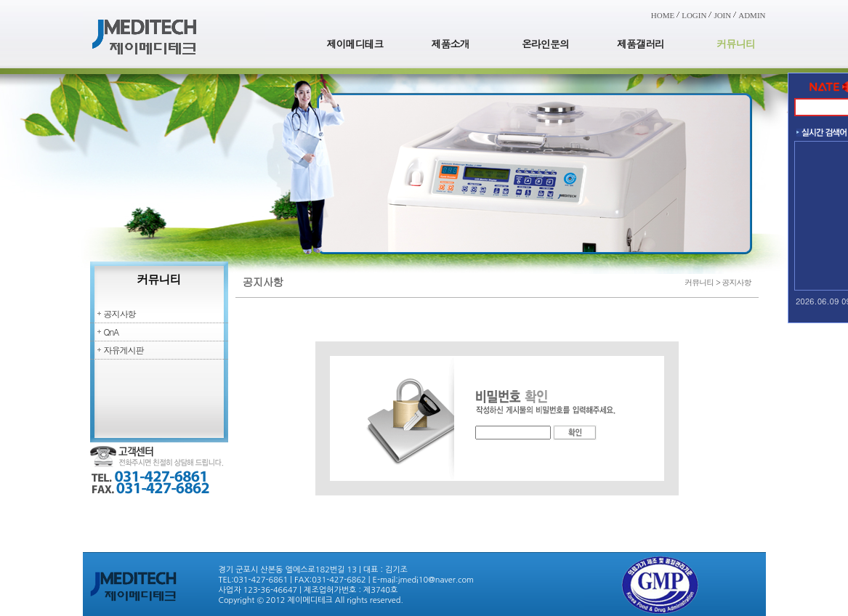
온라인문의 (545, 44)
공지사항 (120, 313)
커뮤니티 (736, 44)
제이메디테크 (355, 44)
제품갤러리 (641, 44)
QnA (112, 332)
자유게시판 (124, 350)
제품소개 (451, 44)
